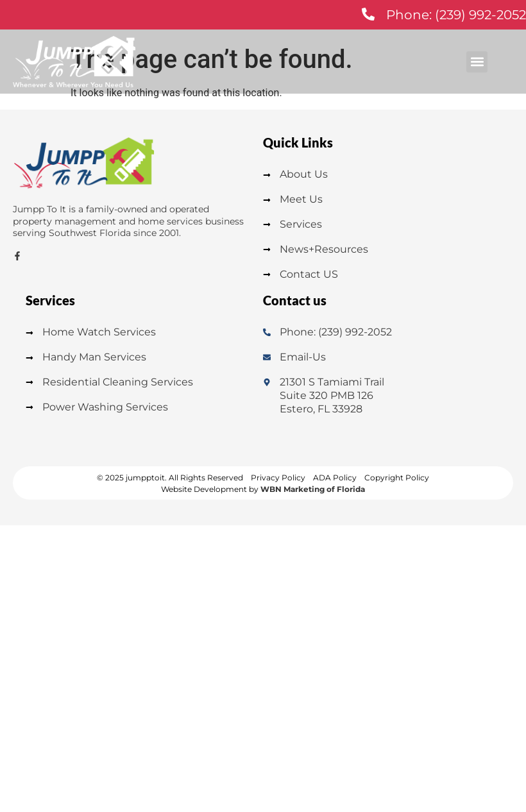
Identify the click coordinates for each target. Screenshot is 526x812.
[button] (477, 62)
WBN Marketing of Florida (313, 489)
